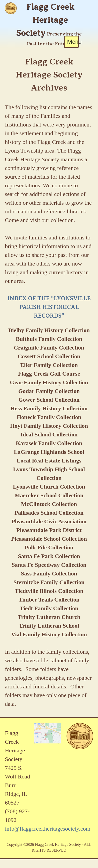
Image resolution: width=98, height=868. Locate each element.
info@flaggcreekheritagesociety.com (48, 829)
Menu (73, 42)
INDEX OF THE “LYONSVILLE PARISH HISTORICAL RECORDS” (49, 307)
